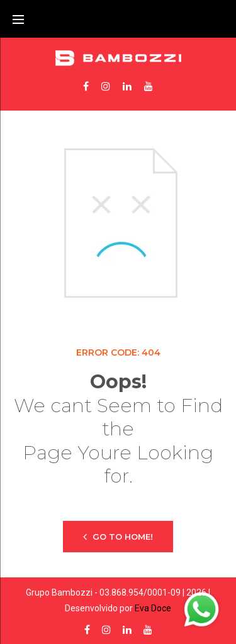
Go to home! (118, 536)
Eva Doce (153, 608)
